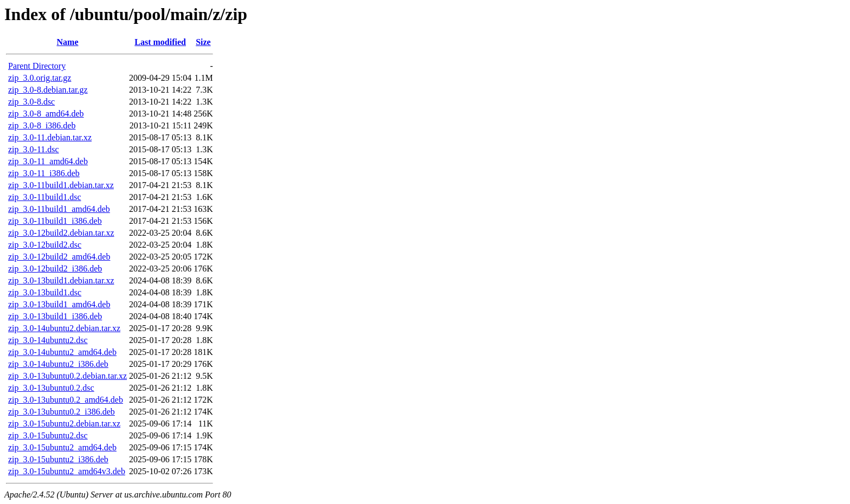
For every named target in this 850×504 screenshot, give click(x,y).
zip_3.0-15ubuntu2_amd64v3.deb (67, 471)
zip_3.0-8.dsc (31, 102)
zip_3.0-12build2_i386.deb (55, 269)
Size (203, 42)
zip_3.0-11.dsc (34, 149)
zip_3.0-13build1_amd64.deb (59, 304)
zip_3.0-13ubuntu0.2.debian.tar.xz (67, 376)
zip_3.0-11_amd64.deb (48, 161)
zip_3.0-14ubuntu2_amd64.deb (62, 352)
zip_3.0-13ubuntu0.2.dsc (51, 388)
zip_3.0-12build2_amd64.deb (59, 257)
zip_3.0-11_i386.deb (44, 173)
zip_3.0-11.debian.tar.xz (50, 137)
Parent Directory (37, 66)
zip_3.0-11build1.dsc (45, 197)
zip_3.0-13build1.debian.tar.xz (61, 280)
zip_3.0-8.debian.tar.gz (48, 90)
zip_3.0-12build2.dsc (45, 245)
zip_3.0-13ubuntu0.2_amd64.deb (66, 400)
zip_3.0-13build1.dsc (45, 292)
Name (68, 42)
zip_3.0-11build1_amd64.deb (59, 209)
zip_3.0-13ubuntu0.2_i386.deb (62, 412)
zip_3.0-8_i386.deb (42, 125)
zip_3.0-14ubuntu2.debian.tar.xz (64, 328)
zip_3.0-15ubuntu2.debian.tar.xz (64, 424)
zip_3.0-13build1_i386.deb (55, 316)
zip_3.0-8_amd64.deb (46, 114)
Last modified (160, 42)
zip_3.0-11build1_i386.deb (55, 221)
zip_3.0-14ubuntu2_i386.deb (58, 364)
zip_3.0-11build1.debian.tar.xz (61, 185)
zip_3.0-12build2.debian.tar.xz (61, 233)
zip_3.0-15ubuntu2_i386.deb (58, 459)
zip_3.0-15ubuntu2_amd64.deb (62, 447)
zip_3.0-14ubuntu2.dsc (48, 340)
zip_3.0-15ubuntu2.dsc (48, 435)
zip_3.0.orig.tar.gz (40, 78)
